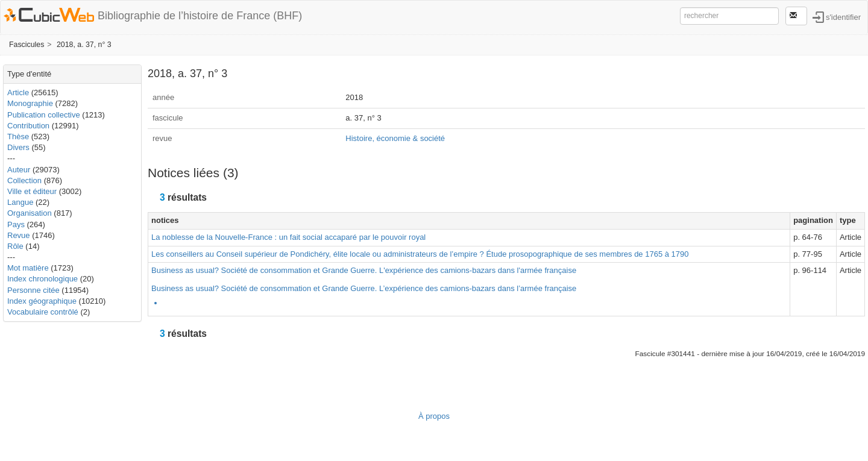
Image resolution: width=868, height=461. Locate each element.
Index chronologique (42, 279)
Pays (16, 224)
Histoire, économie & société (395, 138)
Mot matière (28, 268)
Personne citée (33, 290)
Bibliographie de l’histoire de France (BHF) (200, 16)
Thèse (18, 136)
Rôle (15, 246)
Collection (24, 180)
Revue (19, 235)
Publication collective (44, 115)
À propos (434, 416)
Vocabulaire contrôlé (43, 312)
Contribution (28, 126)
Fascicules (27, 45)
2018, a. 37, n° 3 (84, 45)
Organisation (30, 213)
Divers (18, 147)
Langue (20, 202)
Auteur (19, 170)
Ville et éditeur (33, 191)
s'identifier (843, 17)
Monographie (30, 103)
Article (18, 93)
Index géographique (42, 301)
